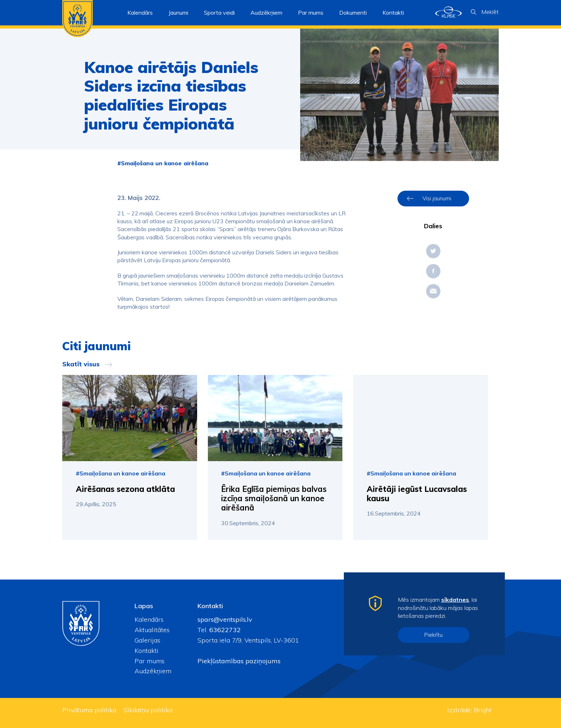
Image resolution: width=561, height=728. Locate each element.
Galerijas (147, 640)
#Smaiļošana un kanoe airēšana (163, 163)
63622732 (224, 630)
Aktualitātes (152, 630)
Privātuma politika (89, 710)
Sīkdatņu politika (148, 710)
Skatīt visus (81, 364)
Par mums (150, 661)
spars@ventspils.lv (225, 619)
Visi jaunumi (437, 198)
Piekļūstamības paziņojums (239, 661)
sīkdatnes (455, 600)
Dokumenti (353, 13)
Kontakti (393, 13)
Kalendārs (140, 13)
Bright (483, 710)
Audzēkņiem (153, 671)
